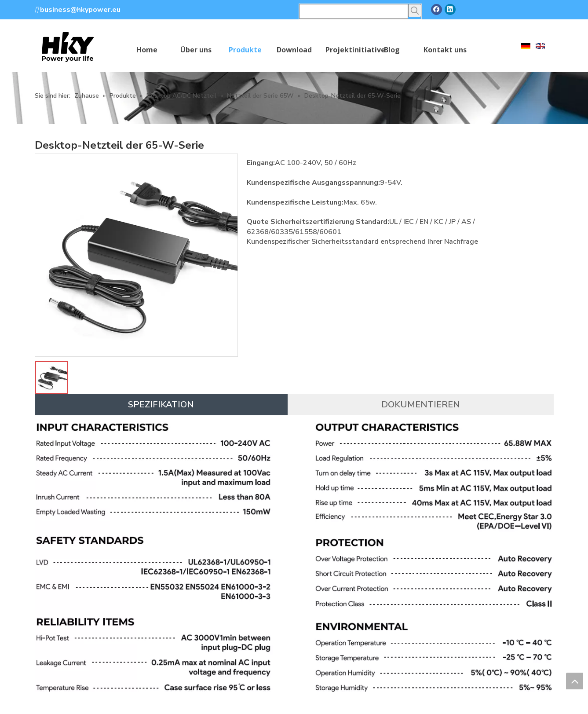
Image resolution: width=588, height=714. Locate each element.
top (574, 681)
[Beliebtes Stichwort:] (415, 11)
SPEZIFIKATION (161, 405)
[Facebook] (436, 9)
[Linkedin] (450, 9)
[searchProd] (354, 11)
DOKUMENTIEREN (421, 405)
